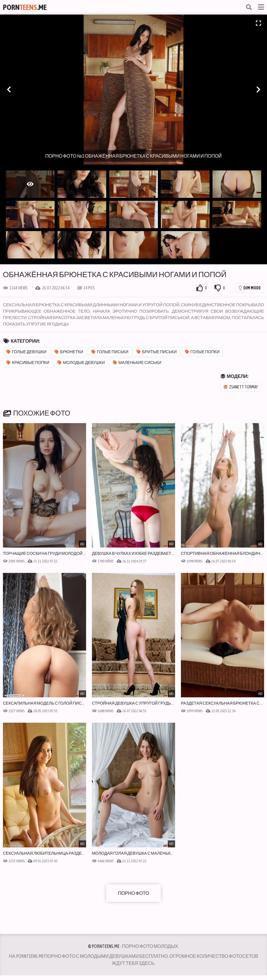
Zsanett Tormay (241, 387)
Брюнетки (69, 352)
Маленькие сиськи (137, 363)
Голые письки (110, 352)
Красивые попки (28, 363)
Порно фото (133, 893)
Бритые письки (157, 352)
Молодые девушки (81, 363)
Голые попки (202, 352)
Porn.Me (25, 7)
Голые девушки (26, 352)
